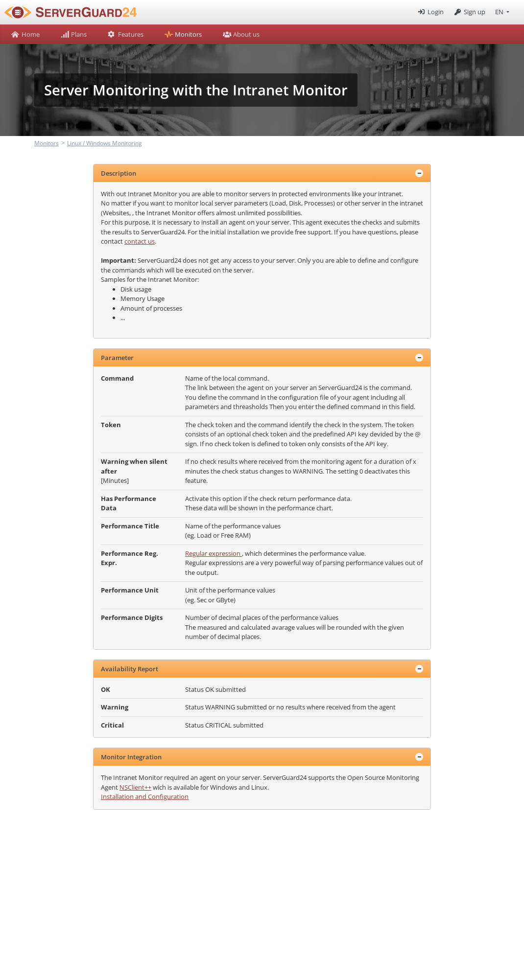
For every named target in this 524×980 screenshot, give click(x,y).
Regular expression (214, 553)
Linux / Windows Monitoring (105, 143)
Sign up (469, 12)
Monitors (47, 143)
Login (430, 12)
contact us (140, 241)
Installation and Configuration (145, 797)
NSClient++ (135, 787)
